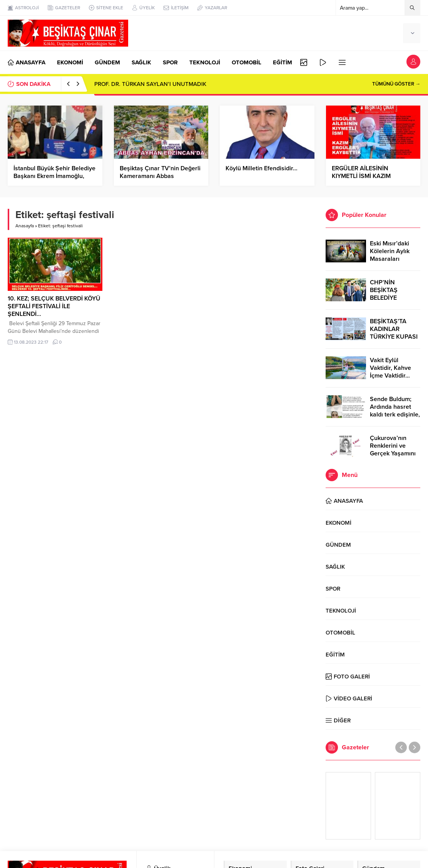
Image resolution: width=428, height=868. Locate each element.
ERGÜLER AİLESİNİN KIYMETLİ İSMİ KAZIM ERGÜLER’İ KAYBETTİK (363, 176)
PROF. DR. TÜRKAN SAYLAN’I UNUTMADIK (150, 84)
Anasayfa (25, 226)
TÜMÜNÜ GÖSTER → (396, 84)
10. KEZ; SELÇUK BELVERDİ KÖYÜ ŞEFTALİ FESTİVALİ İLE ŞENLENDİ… (54, 306)
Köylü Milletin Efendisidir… (262, 168)
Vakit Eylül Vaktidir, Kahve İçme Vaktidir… (390, 368)
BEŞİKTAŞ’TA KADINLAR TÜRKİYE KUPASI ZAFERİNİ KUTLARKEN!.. (394, 337)
